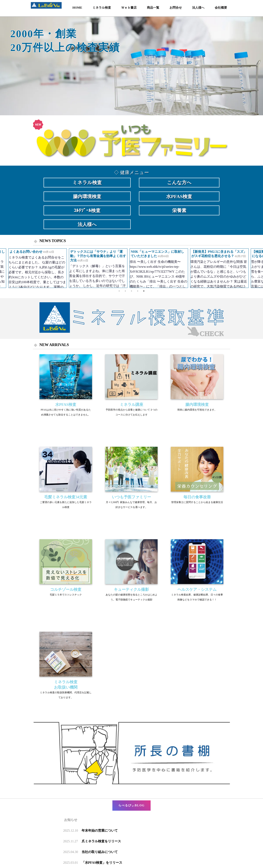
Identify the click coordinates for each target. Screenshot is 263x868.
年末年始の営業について (100, 830)
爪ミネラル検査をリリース (101, 841)
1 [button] (119, 291)
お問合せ (176, 8)
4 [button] (138, 291)
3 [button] (131, 291)
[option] (131, 66)
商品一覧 (153, 8)
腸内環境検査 (87, 196)
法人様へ (198, 8)
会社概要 (221, 8)
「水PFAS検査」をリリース (102, 863)
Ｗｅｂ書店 (129, 8)
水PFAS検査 (179, 196)
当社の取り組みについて (100, 852)
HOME (77, 8)
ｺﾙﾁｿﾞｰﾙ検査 (87, 210)
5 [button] (144, 291)
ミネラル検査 (102, 8)
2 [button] (125, 291)
